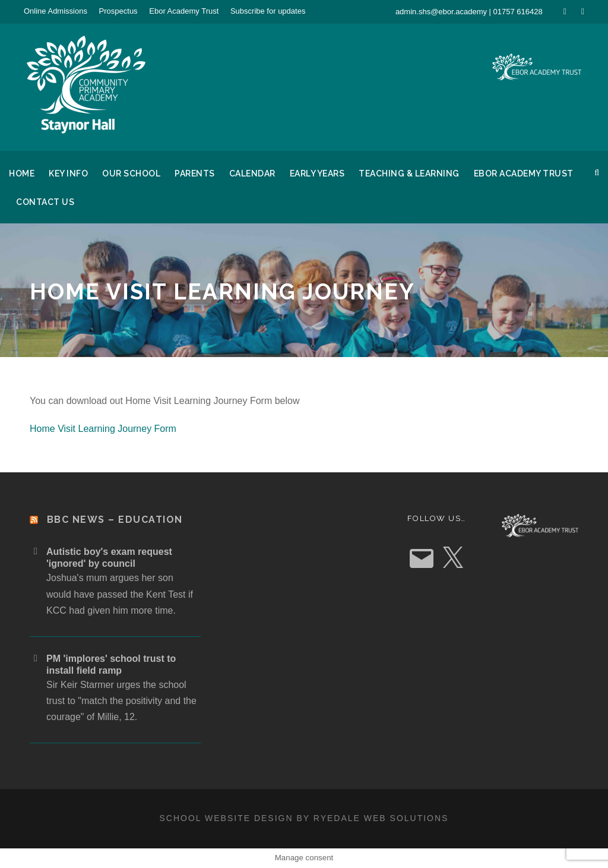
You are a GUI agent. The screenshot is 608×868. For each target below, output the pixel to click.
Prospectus (118, 11)
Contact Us (45, 202)
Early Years (317, 173)
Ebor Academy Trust (184, 11)
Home (22, 173)
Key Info (68, 173)
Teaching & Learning (409, 173)
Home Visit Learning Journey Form (103, 429)
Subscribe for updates (268, 11)
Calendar (252, 173)
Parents (195, 173)
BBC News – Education (115, 520)
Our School (131, 173)
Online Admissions (56, 11)
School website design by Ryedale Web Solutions (304, 818)
